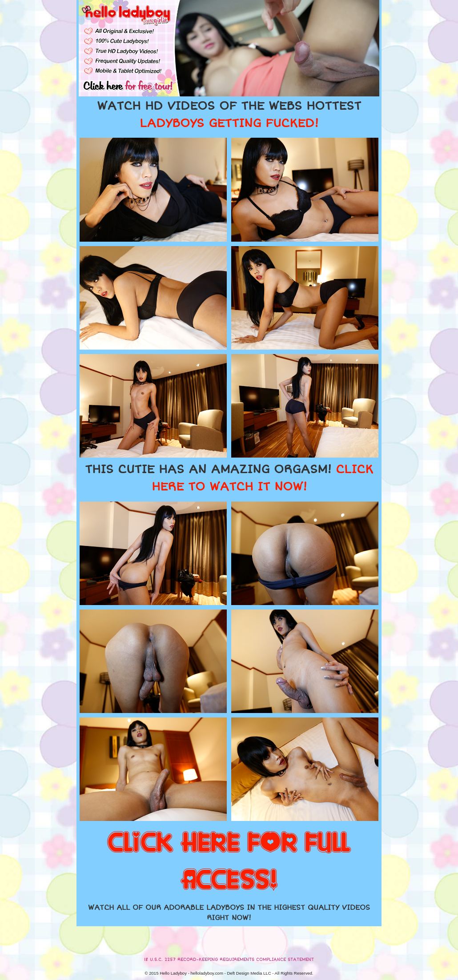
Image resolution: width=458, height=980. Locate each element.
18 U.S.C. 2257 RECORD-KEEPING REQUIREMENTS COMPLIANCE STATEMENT (229, 960)
